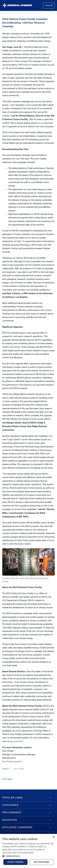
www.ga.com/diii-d (15, 741)
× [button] (54, 837)
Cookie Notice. (27, 853)
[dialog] (28, 851)
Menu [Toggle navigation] (49, 5)
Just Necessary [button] (42, 862)
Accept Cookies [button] (16, 862)
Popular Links (12, 798)
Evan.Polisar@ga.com (12, 762)
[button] (28, 856)
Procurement (12, 813)
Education (10, 820)
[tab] (28, 798)
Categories (10, 805)
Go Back (7, 779)
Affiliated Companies (17, 827)
